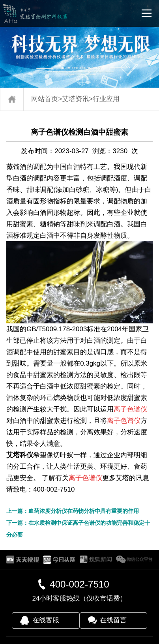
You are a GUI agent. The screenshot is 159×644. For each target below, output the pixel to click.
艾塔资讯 (75, 99)
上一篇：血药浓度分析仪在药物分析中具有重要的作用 (73, 511)
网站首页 (45, 99)
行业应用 (106, 99)
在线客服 (46, 620)
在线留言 (113, 620)
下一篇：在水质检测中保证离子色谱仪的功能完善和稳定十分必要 (78, 529)
